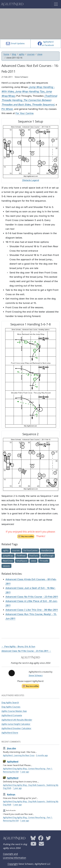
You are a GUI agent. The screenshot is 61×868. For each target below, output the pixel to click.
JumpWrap (8, 556)
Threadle (44, 561)
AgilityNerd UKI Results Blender (17, 720)
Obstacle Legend (31, 180)
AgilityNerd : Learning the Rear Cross (19, 755)
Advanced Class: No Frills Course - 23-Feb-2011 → (26, 651)
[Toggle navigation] (56, 4)
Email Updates (15, 44)
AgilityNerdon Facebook (46, 44)
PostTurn (34, 556)
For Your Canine (24, 113)
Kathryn (11, 794)
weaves (6, 566)
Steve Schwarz (36, 675)
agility (22, 54)
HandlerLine (47, 550)
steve (40, 54)
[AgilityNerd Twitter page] (48, 839)
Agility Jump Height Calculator (16, 724)
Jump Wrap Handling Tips (30, 91)
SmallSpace (22, 561)
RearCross (8, 561)
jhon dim (12, 748)
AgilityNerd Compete (12, 715)
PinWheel (21, 556)
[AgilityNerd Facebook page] (41, 839)
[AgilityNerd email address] (41, 845)
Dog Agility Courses (11, 707)
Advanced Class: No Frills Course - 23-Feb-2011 (32, 597)
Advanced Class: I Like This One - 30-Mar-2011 (32, 610)
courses (31, 54)
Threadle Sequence (43, 105)
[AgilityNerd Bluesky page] (33, 839)
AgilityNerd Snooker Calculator (16, 728)
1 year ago (25, 772)
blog (14, 54)
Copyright (13, 864)
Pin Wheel (7, 109)
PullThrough (48, 556)
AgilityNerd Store (10, 733)
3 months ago (42, 755)
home (6, 54)
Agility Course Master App (14, 711)
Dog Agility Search (10, 702)
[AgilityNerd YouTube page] (33, 845)
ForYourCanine (30, 550)
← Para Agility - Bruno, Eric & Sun (18, 646)
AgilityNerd (12, 4)
